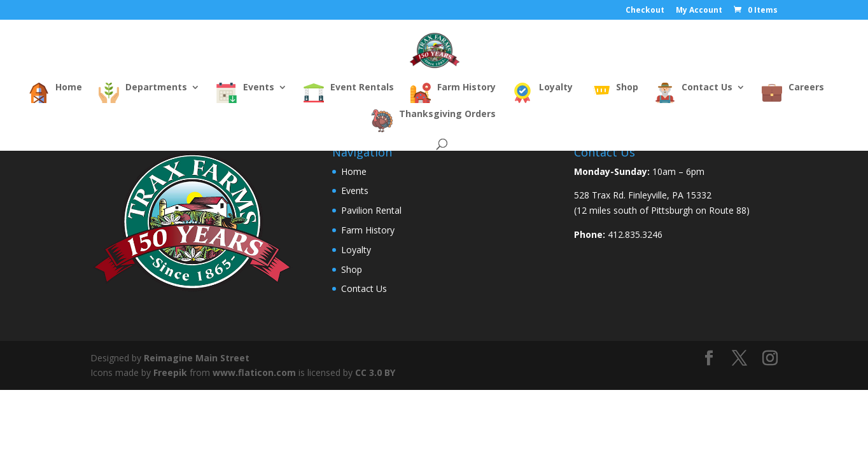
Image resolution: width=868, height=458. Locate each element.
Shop (352, 269)
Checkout (645, 11)
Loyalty (356, 250)
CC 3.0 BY (375, 372)
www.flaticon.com (254, 372)
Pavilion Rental (371, 210)
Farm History (368, 230)
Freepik (170, 372)
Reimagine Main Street (197, 358)
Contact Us (364, 288)
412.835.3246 (635, 234)
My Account (699, 11)
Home (354, 171)
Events (355, 191)
